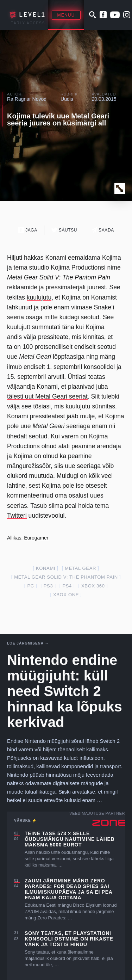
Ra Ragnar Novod (27, 99)
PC (30, 586)
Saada (103, 230)
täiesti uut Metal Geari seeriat (47, 396)
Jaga (28, 230)
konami (46, 568)
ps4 (67, 586)
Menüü (66, 15)
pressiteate (53, 337)
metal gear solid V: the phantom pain (66, 577)
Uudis (67, 99)
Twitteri (17, 516)
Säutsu (64, 230)
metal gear (80, 568)
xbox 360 (93, 586)
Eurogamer (36, 538)
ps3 (48, 586)
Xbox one (66, 595)
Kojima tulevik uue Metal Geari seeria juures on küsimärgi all (58, 119)
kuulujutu (39, 297)
